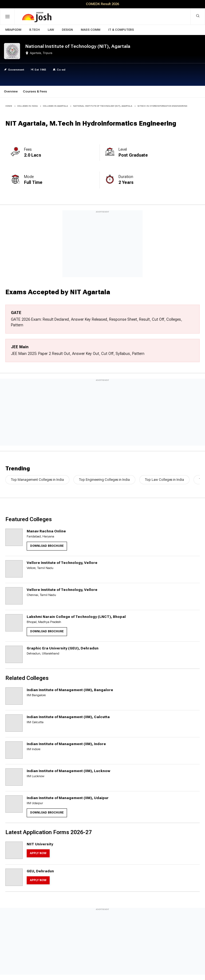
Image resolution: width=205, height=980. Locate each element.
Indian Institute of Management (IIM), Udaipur (68, 798)
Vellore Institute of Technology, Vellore (62, 563)
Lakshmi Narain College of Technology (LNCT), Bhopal (76, 617)
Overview (11, 91)
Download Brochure (47, 546)
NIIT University (40, 844)
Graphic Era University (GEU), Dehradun (63, 648)
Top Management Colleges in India (37, 480)
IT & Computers (121, 30)
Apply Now (38, 853)
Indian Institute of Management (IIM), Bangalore (70, 690)
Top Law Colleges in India (164, 480)
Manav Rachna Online (46, 531)
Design (67, 30)
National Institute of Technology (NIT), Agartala (103, 106)
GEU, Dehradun (40, 871)
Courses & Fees (35, 91)
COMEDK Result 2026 (102, 4)
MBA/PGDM (13, 30)
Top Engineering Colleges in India (104, 480)
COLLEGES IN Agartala (55, 106)
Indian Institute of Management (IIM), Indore (66, 744)
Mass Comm (91, 30)
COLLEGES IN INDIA (27, 106)
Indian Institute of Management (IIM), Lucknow (68, 771)
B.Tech (35, 30)
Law (51, 30)
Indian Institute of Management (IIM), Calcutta (68, 717)
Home (9, 106)
